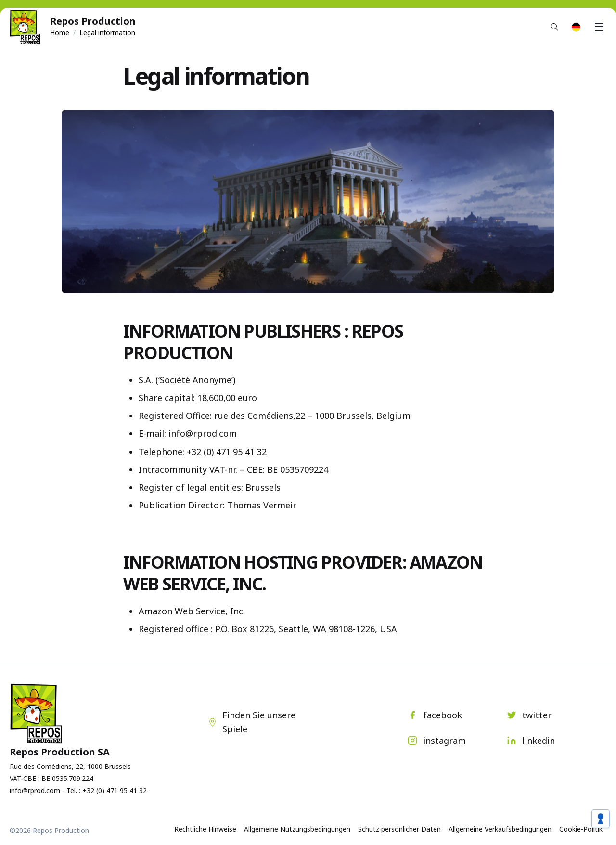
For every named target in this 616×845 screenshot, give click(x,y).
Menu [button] (601, 27)
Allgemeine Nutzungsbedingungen (297, 829)
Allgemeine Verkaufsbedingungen (500, 829)
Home (60, 32)
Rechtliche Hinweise (205, 829)
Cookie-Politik (581, 829)
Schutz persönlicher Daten (399, 829)
